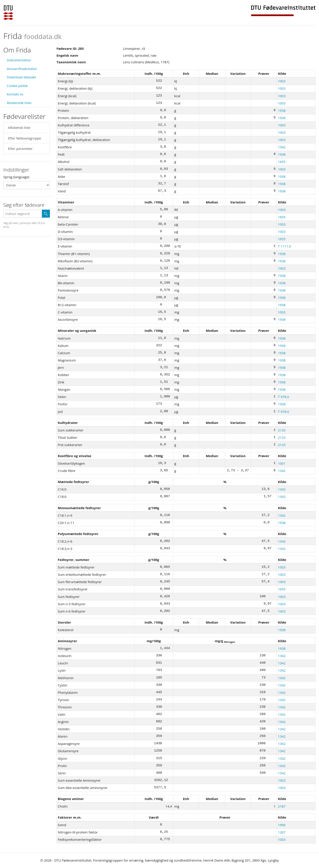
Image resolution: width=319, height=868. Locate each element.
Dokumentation (19, 60)
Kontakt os (15, 94)
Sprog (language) (16, 177)
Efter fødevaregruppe (24, 138)
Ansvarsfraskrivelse (22, 69)
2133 (282, 437)
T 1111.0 (284, 246)
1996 (282, 825)
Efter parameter (20, 149)
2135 (282, 430)
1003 (282, 81)
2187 (282, 806)
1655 (282, 162)
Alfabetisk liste (19, 128)
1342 (282, 147)
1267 (282, 832)
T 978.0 (283, 397)
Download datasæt (21, 77)
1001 (282, 463)
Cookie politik (17, 86)
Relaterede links (19, 103)
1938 (282, 110)
